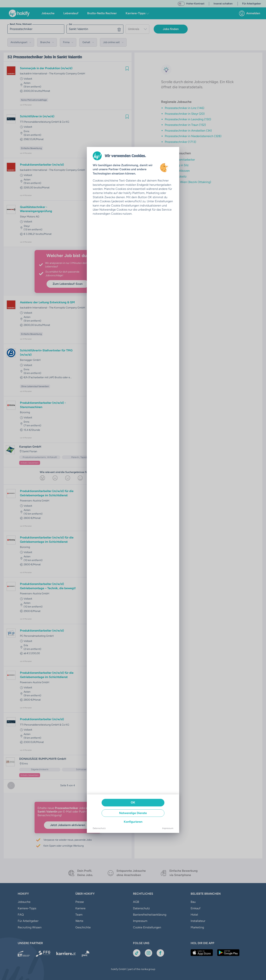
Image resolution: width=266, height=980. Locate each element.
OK (133, 802)
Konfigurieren (133, 822)
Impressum (168, 828)
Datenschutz (99, 828)
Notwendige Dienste (133, 813)
